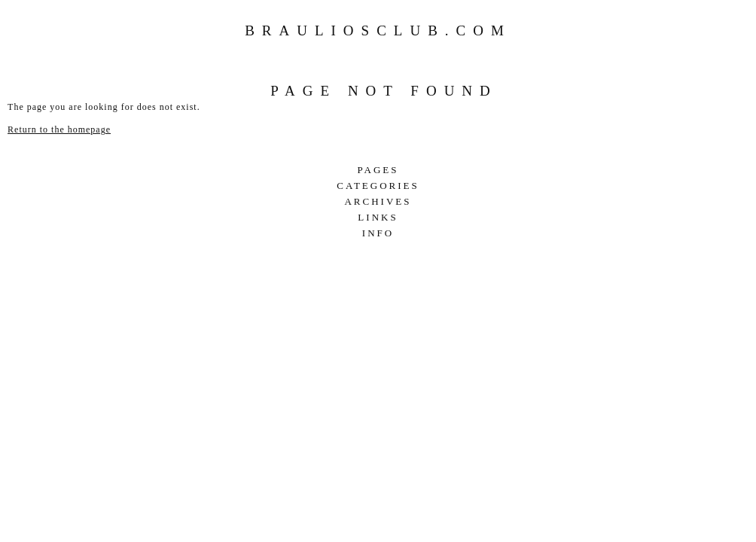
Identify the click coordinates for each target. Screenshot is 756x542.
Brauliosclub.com (378, 30)
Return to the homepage (59, 129)
